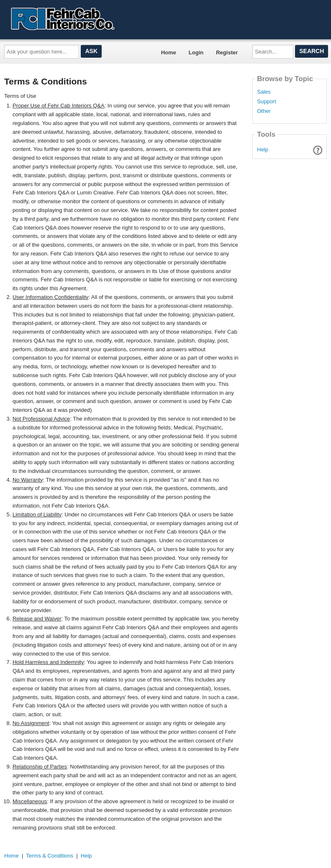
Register (227, 52)
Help (263, 149)
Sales (264, 92)
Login (196, 52)
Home (169, 52)
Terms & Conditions (50, 856)
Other (264, 111)
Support (267, 102)
